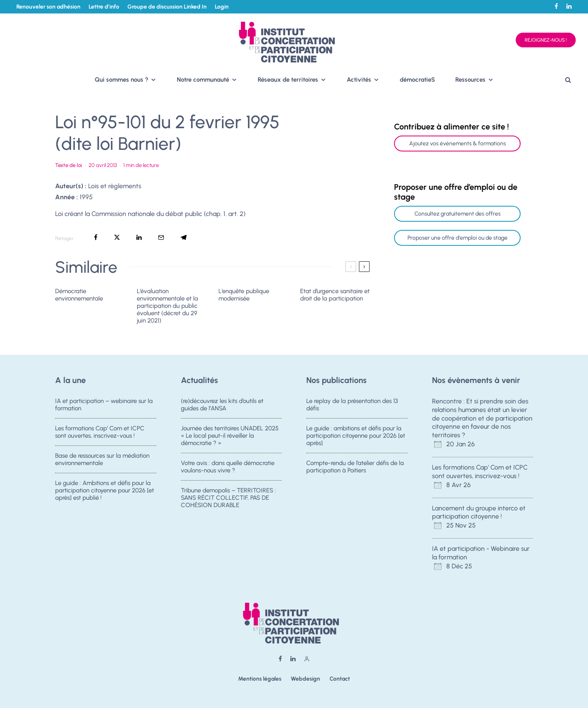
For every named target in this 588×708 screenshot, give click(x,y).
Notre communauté (203, 80)
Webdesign (305, 679)
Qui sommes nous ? (121, 80)
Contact (340, 679)
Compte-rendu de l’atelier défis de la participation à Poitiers (355, 468)
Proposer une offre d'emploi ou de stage (458, 238)
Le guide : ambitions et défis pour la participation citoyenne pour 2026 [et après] (356, 436)
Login (222, 7)
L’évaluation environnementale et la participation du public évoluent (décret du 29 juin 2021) (167, 306)
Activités (359, 80)
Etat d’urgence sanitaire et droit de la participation (335, 295)
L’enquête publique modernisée (244, 295)
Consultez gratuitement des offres (458, 214)
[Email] (161, 237)
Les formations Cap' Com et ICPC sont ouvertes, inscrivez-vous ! (480, 472)
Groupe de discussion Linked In (167, 7)
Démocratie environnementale (79, 295)
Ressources (470, 80)
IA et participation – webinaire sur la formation (104, 405)
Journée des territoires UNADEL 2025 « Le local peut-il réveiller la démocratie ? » (230, 436)
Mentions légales (260, 679)
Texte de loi (69, 165)
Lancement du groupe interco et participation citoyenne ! (479, 512)
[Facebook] (556, 6)
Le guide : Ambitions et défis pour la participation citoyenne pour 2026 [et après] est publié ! (105, 494)
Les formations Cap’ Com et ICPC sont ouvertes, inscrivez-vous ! (100, 432)
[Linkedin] (569, 6)
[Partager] (96, 237)
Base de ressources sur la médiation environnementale (102, 460)
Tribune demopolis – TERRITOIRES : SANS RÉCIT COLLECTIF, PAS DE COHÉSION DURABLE (228, 501)
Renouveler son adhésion (48, 7)
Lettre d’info (104, 7)
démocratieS (417, 80)
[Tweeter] (117, 237)
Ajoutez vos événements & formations (458, 144)
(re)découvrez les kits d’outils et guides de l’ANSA (222, 405)
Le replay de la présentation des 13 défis (352, 405)
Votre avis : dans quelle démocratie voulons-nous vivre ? (228, 468)
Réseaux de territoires (288, 80)
